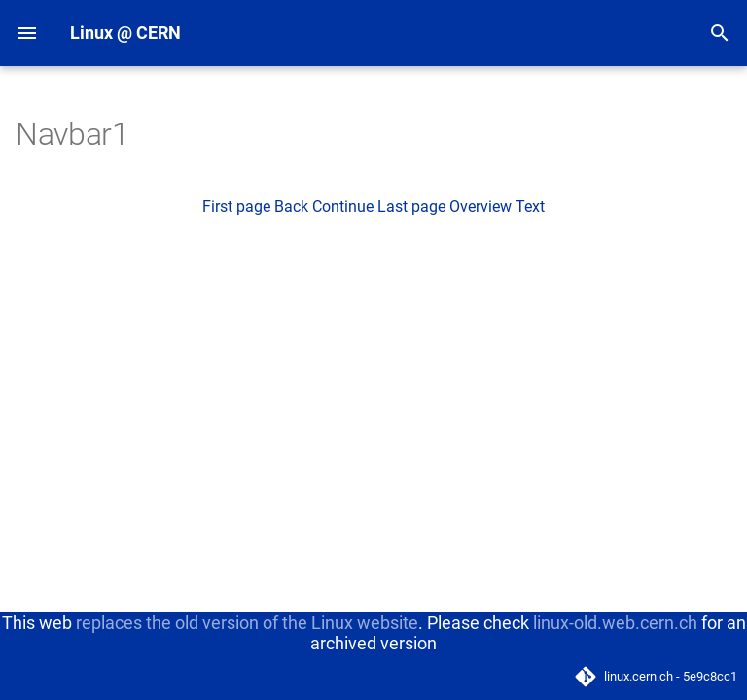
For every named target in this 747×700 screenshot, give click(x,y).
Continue (343, 207)
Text (530, 207)
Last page (411, 207)
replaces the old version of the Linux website (247, 623)
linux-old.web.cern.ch (615, 623)
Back (291, 207)
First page (236, 207)
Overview (480, 207)
